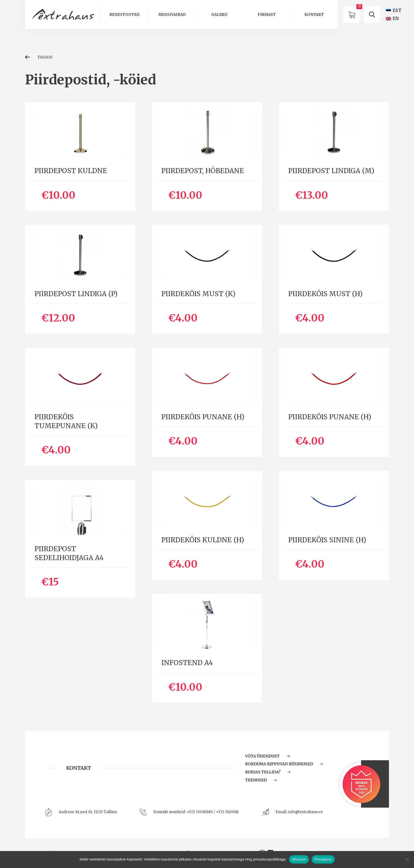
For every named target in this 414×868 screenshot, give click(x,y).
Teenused (261, 780)
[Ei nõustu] (407, 859)
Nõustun (299, 859)
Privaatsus (323, 859)
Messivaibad (172, 15)
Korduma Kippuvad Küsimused (284, 764)
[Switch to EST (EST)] (394, 10)
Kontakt (314, 15)
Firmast (267, 15)
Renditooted (125, 15)
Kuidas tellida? (268, 772)
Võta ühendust (267, 756)
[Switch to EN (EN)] (392, 19)
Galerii (219, 15)
